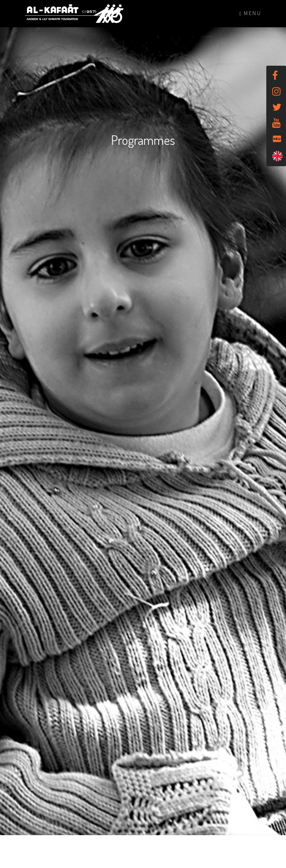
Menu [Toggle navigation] (250, 14)
